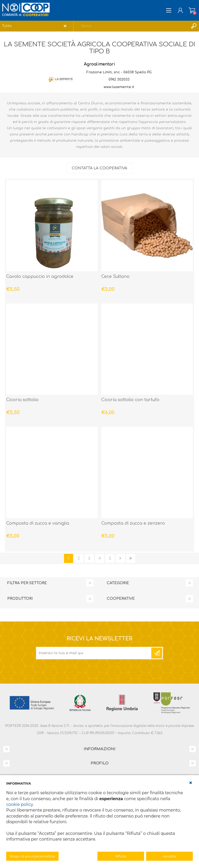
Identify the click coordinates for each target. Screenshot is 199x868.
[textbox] (131, 26)
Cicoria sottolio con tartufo (130, 400)
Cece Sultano (115, 277)
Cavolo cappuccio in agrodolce (40, 277)
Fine (131, 558)
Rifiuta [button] (121, 856)
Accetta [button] (170, 856)
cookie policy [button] (20, 804)
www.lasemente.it (119, 87)
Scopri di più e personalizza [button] (32, 856)
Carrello (192, 10)
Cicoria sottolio (22, 400)
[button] (191, 783)
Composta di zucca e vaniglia (38, 523)
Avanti (120, 558)
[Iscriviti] (94, 653)
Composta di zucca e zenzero (133, 523)
